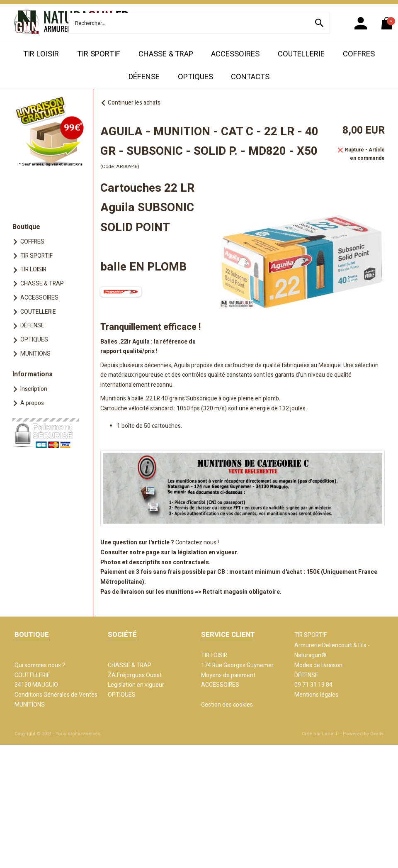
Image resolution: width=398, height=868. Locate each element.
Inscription (34, 389)
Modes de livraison (318, 665)
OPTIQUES (195, 77)
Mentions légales (316, 695)
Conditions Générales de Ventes (56, 695)
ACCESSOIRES (235, 54)
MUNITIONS (35, 354)
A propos (32, 403)
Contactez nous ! (197, 542)
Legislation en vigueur (136, 685)
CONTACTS (250, 77)
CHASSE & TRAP (166, 54)
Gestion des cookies (227, 705)
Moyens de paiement (228, 675)
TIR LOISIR (41, 54)
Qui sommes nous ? (40, 665)
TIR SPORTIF (99, 54)
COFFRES (359, 54)
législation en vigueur (207, 552)
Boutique (26, 227)
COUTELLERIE (301, 54)
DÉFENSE (144, 77)
